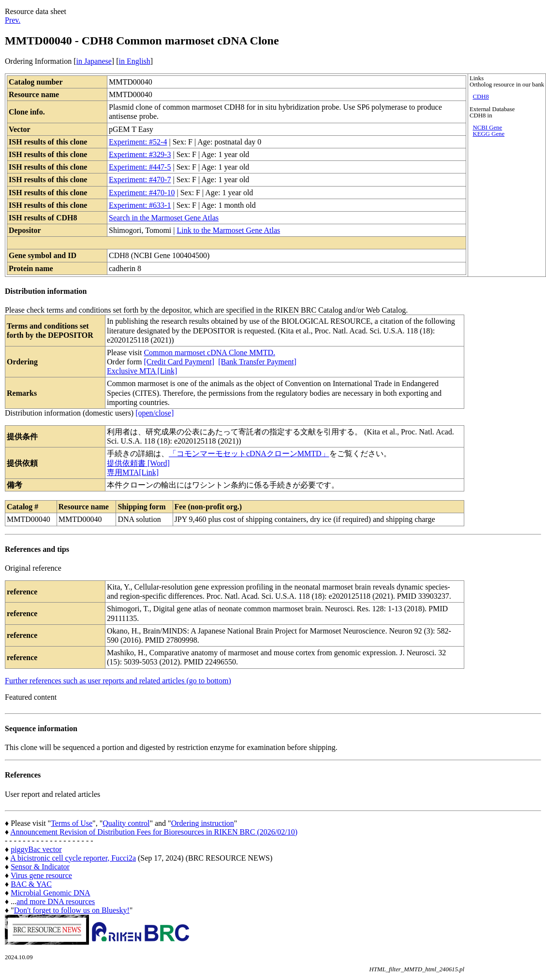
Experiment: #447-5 (140, 167)
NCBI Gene (487, 128)
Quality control (126, 823)
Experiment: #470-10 (142, 193)
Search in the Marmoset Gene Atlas (164, 218)
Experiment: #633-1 (140, 205)
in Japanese (94, 61)
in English (134, 61)
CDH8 (480, 97)
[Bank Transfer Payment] (257, 362)
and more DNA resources (56, 901)
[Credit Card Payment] (179, 362)
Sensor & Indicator (40, 867)
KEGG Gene (488, 134)
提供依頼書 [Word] (138, 463)
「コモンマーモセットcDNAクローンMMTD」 (249, 454)
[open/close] (155, 413)
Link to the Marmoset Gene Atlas (228, 230)
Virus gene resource (41, 875)
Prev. (13, 20)
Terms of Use (72, 823)
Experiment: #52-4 (138, 142)
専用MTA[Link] (133, 472)
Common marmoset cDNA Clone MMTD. (209, 353)
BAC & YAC (31, 884)
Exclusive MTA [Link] (142, 371)
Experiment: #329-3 (140, 154)
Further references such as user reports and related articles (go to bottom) (118, 681)
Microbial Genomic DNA (50, 893)
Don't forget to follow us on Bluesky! (72, 910)
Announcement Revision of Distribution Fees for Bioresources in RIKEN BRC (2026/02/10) (154, 832)
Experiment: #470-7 (140, 180)
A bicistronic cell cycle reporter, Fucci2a (73, 858)
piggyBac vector (36, 849)
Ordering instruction (203, 823)
